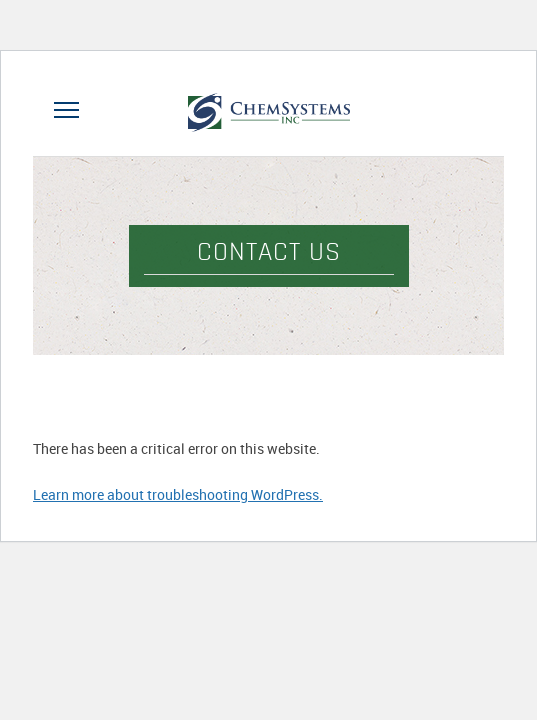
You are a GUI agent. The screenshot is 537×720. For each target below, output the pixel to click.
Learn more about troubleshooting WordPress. (178, 494)
